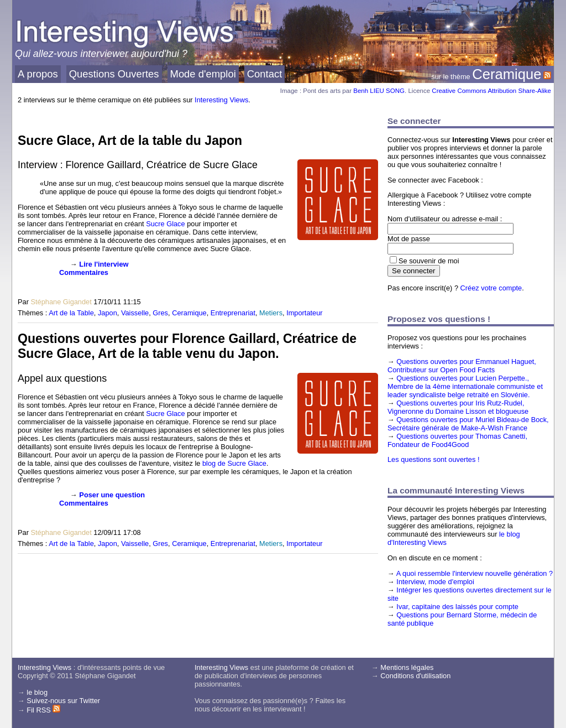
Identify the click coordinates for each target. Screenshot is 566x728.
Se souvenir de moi (429, 261)
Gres (160, 313)
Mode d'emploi (203, 74)
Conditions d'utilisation (415, 676)
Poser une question (112, 495)
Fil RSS (43, 710)
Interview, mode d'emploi (435, 582)
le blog (37, 692)
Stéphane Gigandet (61, 302)
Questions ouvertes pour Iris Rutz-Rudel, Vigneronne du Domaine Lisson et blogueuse (458, 407)
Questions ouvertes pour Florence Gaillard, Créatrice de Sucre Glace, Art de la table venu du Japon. (187, 346)
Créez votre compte (491, 288)
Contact (265, 74)
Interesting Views (221, 100)
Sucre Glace (165, 224)
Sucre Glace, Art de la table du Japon (130, 141)
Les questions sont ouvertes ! (433, 459)
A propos (38, 74)
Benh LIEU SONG (379, 91)
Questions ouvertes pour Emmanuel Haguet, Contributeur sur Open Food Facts (462, 366)
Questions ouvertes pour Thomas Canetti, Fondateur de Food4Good (457, 440)
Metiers (271, 313)
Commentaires (84, 272)
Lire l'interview (104, 264)
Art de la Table (71, 313)
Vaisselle (135, 313)
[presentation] (36, 277)
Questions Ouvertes (114, 74)
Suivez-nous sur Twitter (63, 701)
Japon (108, 313)
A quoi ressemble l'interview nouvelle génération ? (475, 573)
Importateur (304, 313)
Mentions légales (407, 667)
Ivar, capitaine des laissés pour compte (457, 607)
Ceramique (507, 74)
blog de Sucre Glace (234, 463)
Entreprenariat (233, 313)
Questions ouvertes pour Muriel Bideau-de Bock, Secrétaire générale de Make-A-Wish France (468, 424)
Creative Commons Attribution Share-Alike (491, 91)
